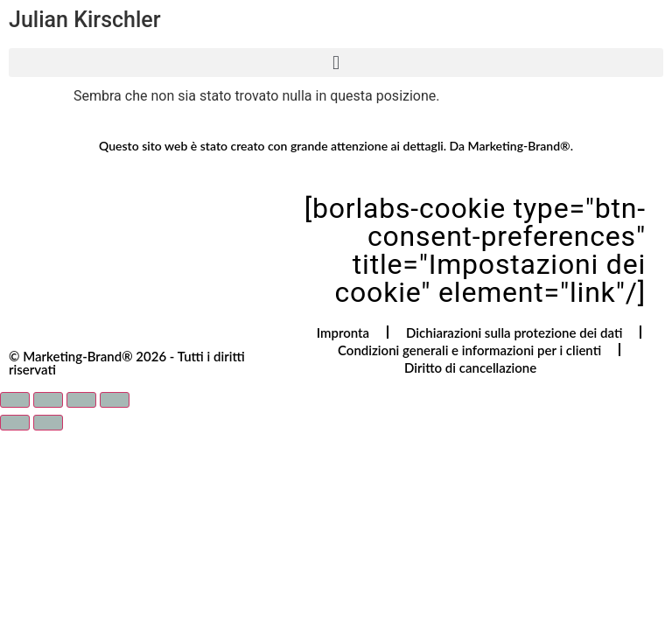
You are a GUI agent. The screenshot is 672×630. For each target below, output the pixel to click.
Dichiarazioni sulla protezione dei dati (514, 332)
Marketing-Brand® (519, 146)
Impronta (343, 332)
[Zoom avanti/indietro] (15, 400)
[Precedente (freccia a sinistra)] (15, 423)
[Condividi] (81, 400)
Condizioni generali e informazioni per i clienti (469, 350)
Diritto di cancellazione (470, 367)
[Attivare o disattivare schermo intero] (48, 400)
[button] (336, 63)
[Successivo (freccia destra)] (48, 423)
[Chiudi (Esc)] (115, 400)
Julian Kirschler (85, 20)
